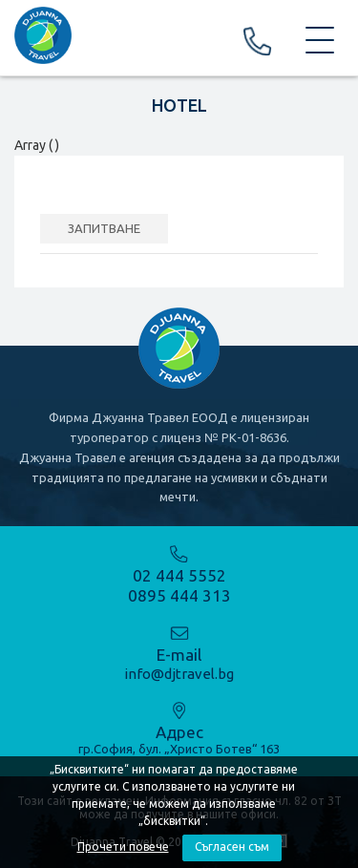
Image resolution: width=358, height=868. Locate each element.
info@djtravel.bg (179, 674)
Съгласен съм (232, 847)
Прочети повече (123, 847)
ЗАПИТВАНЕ (104, 228)
